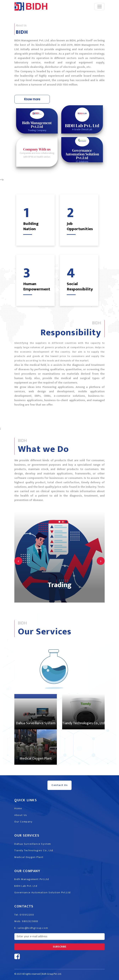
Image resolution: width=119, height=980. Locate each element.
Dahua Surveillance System (36, 723)
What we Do (43, 449)
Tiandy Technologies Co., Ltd (83, 723)
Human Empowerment (37, 287)
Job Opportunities (80, 226)
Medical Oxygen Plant (36, 758)
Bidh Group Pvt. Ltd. (52, 974)
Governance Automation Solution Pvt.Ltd (42, 892)
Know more (32, 99)
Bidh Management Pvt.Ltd (32, 879)
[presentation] (18, 561)
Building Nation (31, 226)
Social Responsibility (80, 287)
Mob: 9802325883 (26, 921)
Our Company (23, 822)
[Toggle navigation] (100, 7)
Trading (60, 585)
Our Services (45, 632)
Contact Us (59, 785)
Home (18, 808)
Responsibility (71, 333)
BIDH (22, 32)
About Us (21, 815)
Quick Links (26, 800)
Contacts (24, 906)
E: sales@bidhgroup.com (31, 928)
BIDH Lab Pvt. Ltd (26, 886)
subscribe (59, 947)
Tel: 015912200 (24, 915)
